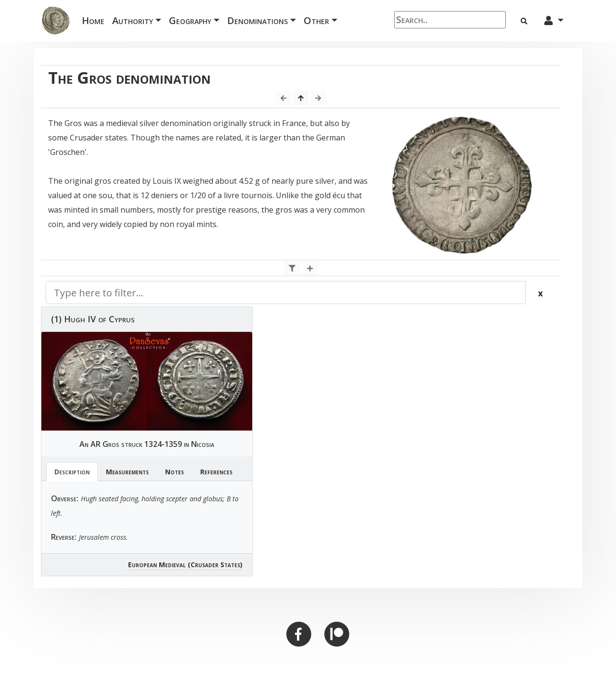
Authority (133, 20)
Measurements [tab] (127, 472)
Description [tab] (72, 472)
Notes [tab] (174, 472)
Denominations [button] (257, 20)
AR (96, 444)
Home (95, 20)
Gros (111, 444)
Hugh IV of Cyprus (99, 319)
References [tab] (216, 472)
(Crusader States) (215, 565)
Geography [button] (190, 20)
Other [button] (316, 20)
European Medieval (157, 565)
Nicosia (203, 444)
